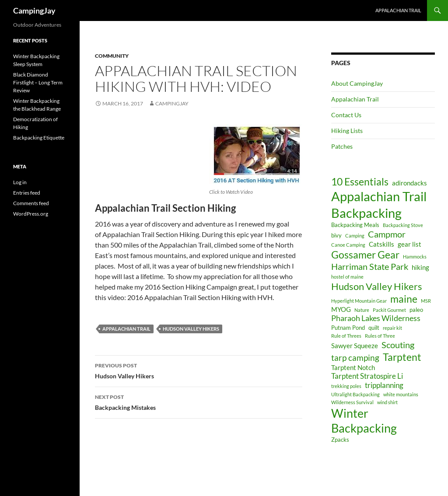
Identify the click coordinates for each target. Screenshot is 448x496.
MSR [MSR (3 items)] (426, 301)
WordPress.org (31, 214)
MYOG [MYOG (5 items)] (341, 309)
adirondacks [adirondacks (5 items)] (409, 183)
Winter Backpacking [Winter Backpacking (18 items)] (364, 421)
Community (112, 56)
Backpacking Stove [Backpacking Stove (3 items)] (403, 225)
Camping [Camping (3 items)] (355, 236)
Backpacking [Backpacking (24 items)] (366, 213)
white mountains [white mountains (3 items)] (401, 394)
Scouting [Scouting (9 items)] (398, 345)
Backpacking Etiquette (39, 138)
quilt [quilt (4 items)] (374, 328)
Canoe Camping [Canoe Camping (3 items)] (348, 245)
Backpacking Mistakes (199, 402)
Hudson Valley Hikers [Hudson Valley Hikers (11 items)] (377, 286)
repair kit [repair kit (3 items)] (392, 328)
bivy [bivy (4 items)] (336, 235)
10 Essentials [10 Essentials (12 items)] (360, 182)
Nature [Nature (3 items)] (362, 310)
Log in (20, 182)
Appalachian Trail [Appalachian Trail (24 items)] (379, 196)
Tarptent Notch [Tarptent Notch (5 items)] (353, 367)
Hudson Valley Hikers (191, 329)
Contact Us (346, 115)
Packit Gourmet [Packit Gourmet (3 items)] (389, 310)
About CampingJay (357, 83)
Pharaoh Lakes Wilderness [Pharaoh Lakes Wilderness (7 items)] (376, 318)
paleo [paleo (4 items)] (416, 310)
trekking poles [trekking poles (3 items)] (346, 386)
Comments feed (31, 203)
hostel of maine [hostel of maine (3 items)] (347, 277)
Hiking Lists (347, 131)
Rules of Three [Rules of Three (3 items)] (380, 336)
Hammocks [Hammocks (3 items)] (415, 257)
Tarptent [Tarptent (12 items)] (402, 357)
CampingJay (34, 10)
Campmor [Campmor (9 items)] (387, 234)
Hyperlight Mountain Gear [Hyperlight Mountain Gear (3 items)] (359, 301)
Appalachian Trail (398, 10)
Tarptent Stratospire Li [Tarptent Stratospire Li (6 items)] (367, 376)
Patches (342, 146)
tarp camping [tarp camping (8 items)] (355, 358)
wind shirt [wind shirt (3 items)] (387, 402)
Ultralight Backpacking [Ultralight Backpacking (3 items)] (355, 394)
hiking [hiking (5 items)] (420, 267)
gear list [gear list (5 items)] (409, 244)
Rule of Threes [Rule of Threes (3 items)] (346, 336)
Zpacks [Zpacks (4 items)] (340, 440)
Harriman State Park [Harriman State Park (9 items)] (370, 266)
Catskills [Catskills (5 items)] (381, 244)
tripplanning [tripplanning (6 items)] (384, 385)
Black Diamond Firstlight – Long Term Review (38, 82)
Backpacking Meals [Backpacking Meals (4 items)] (355, 225)
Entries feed (27, 193)
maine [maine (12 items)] (404, 299)
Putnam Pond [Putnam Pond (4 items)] (348, 328)
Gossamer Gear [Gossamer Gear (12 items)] (365, 255)
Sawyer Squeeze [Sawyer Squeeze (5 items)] (355, 346)
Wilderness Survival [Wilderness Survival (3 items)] (352, 402)
